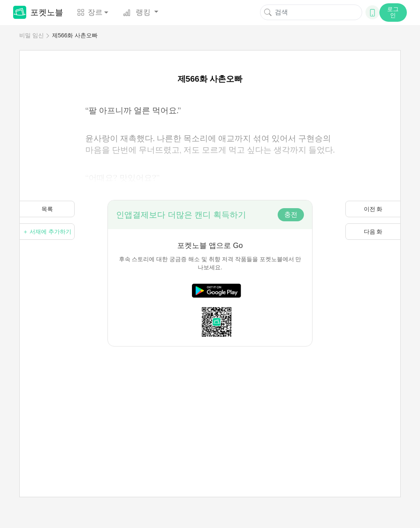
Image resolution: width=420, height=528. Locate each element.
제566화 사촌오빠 (75, 35)
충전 (291, 215)
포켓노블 (38, 12)
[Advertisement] (210, 404)
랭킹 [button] (138, 12)
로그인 (393, 12)
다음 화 (373, 232)
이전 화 (373, 209)
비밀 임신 (32, 35)
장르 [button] (90, 12)
